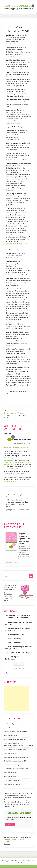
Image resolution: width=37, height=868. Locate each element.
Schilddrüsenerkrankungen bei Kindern (17, 761)
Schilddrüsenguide (18, 6)
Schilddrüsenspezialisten (12, 784)
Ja (7, 820)
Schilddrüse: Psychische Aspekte (15, 749)
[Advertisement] (16, 698)
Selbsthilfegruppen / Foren (16, 635)
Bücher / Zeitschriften (14, 643)
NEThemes (18, 862)
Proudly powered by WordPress (12, 861)
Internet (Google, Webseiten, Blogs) (19, 653)
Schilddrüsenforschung (12, 765)
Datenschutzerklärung (20, 447)
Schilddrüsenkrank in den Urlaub (17, 244)
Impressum (8, 447)
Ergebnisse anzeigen (19, 668)
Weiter (10, 824)
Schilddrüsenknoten (10, 773)
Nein (11, 820)
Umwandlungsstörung (13, 123)
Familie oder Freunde (14, 639)
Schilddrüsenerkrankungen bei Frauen (16, 757)
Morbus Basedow (10, 728)
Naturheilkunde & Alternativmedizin (15, 732)
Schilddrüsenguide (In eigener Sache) (16, 769)
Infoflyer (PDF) (20, 473)
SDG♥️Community (10, 482)
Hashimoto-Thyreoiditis (12, 724)
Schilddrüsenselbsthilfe (12, 780)
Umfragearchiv (9, 673)
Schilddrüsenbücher (11, 753)
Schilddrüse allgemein (11, 735)
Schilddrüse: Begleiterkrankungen (15, 739)
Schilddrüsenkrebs (10, 776)
